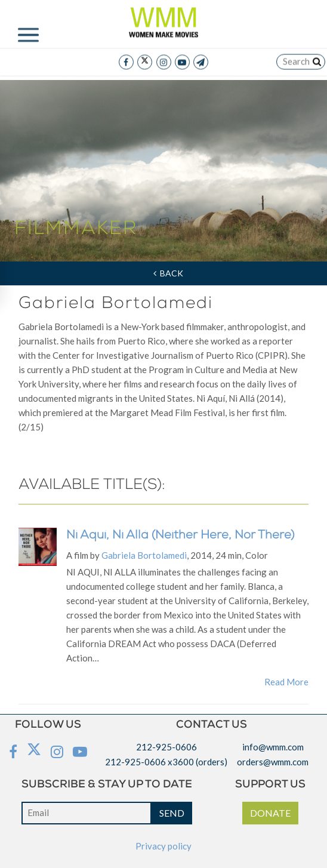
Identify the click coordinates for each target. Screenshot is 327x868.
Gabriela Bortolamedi (144, 555)
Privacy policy (163, 846)
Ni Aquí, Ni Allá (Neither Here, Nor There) (180, 536)
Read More (286, 682)
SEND (172, 813)
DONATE (270, 813)
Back (168, 273)
